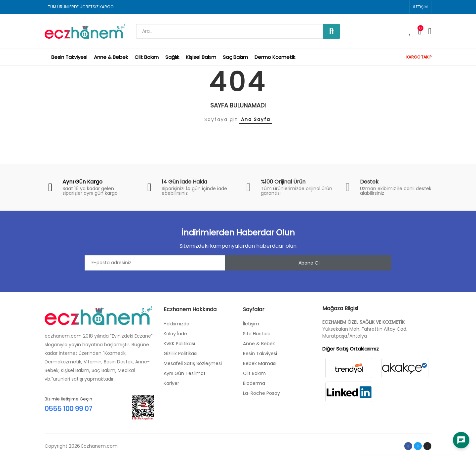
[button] (420, 7)
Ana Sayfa (256, 119)
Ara (332, 31)
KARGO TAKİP (419, 57)
